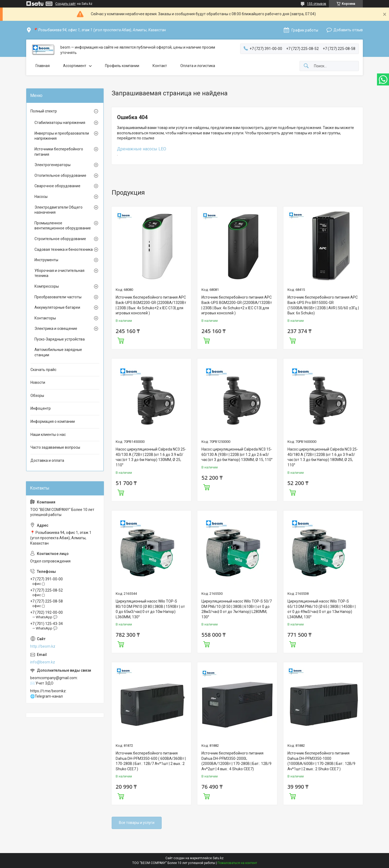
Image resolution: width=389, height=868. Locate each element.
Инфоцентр (41, 408)
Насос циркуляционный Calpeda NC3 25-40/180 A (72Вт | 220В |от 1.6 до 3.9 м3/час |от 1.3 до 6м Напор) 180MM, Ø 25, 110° (323, 457)
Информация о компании (53, 421)
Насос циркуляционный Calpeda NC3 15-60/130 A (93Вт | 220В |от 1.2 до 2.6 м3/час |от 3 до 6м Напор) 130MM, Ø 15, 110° (237, 454)
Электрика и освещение (56, 329)
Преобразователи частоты (58, 297)
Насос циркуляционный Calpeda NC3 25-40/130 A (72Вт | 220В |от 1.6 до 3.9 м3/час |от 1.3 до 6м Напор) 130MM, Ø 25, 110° (151, 457)
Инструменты (46, 260)
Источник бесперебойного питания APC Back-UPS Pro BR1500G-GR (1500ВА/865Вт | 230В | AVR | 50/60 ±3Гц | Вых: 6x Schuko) (323, 305)
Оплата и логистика (198, 66)
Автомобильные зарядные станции (58, 352)
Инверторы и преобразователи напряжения (62, 136)
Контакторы (45, 318)
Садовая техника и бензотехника (64, 249)
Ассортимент (75, 66)
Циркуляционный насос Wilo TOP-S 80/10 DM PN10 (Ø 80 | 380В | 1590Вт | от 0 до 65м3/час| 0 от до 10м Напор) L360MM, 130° (150, 609)
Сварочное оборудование (57, 186)
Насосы (41, 197)
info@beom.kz (43, 662)
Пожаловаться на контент (237, 863)
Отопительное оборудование (60, 175)
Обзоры (37, 396)
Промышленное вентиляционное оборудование (63, 226)
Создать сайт (65, 4)
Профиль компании (122, 66)
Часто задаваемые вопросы (55, 447)
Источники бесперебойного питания (59, 152)
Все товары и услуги (137, 823)
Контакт (160, 66)
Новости (38, 382)
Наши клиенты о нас (48, 435)
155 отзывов (317, 4)
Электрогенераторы (52, 165)
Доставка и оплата (47, 460)
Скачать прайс (43, 370)
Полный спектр (44, 111)
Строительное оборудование (60, 239)
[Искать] (306, 66)
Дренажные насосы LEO (142, 149)
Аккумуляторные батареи (57, 307)
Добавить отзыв (348, 30)
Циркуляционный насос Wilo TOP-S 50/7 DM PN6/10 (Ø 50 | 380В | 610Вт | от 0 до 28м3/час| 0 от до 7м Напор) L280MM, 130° (237, 609)
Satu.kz (218, 858)
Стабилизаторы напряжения (60, 123)
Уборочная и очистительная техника (59, 273)
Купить (121, 340)
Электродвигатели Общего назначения (59, 210)
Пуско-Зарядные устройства (60, 339)
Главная (43, 66)
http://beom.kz (43, 646)
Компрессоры (47, 286)
